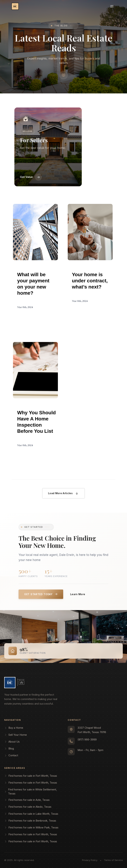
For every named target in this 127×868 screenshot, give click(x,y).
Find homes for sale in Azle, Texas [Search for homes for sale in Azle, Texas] (27, 800)
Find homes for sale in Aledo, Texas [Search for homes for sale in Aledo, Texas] (28, 807)
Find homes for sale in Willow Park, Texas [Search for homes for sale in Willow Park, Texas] (31, 827)
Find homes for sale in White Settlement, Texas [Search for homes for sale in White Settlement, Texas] (31, 791)
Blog (9, 748)
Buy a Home (14, 728)
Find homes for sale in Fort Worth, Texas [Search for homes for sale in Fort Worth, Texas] (31, 776)
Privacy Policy (90, 860)
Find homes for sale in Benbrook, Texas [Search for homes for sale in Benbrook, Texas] (30, 821)
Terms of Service (113, 860)
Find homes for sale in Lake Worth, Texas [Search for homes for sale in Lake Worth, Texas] (31, 814)
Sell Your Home (16, 735)
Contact (11, 755)
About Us (12, 742)
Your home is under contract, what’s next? (90, 281)
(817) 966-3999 (87, 739)
